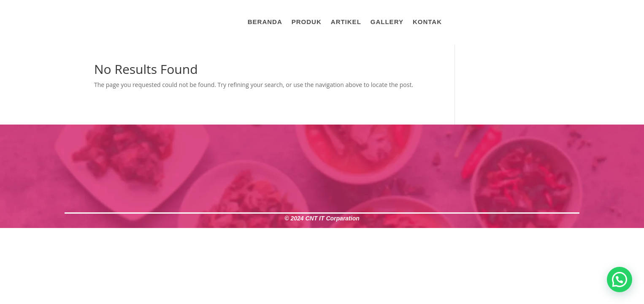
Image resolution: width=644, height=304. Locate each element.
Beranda (265, 22)
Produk (307, 22)
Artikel (346, 22)
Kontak (427, 22)
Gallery (387, 22)
